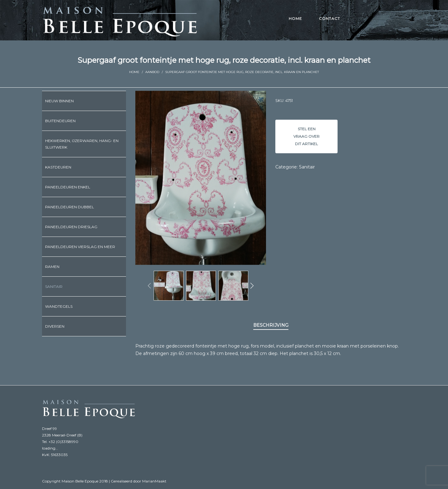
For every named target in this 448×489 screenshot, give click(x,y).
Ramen (52, 267)
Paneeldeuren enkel (68, 187)
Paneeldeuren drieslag (71, 227)
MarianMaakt (154, 481)
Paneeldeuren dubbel (70, 207)
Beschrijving (271, 325)
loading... (50, 448)
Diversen (55, 326)
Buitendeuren (60, 121)
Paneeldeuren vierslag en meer (80, 247)
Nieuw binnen (59, 101)
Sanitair (307, 167)
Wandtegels (59, 306)
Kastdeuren (58, 167)
